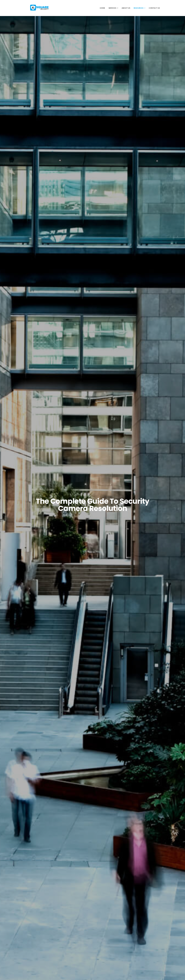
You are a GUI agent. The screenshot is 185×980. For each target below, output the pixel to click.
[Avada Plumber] (39, 6)
